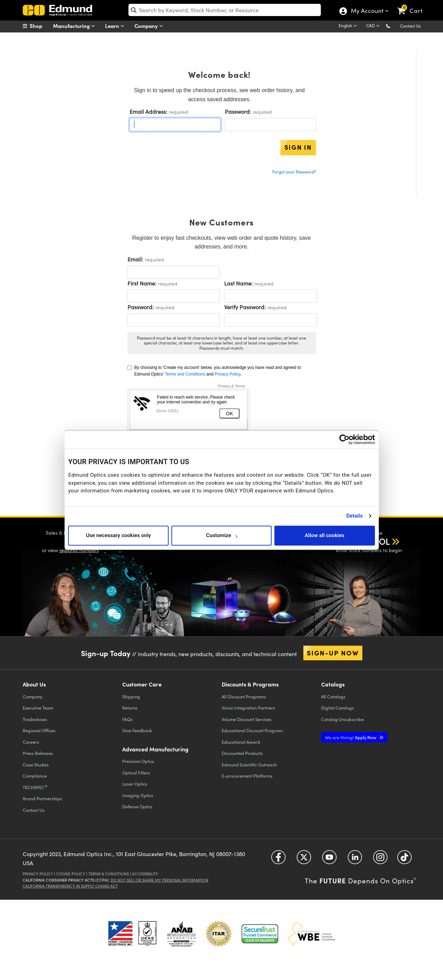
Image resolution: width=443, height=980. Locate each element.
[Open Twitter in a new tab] (304, 860)
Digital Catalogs (338, 708)
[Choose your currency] (374, 26)
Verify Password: (245, 307)
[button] (394, 26)
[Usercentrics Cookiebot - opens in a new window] (344, 439)
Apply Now (351, 737)
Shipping (131, 696)
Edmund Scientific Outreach (249, 764)
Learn (116, 26)
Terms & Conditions (109, 874)
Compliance (35, 776)
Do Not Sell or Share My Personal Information (160, 880)
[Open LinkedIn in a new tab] (355, 860)
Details (355, 516)
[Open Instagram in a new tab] (380, 860)
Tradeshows (35, 719)
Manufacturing (76, 26)
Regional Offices (39, 730)
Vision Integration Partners (248, 708)
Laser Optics (135, 784)
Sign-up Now (333, 653)
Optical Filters (136, 773)
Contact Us (410, 26)
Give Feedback (137, 730)
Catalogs (333, 696)
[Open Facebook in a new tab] (278, 860)
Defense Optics (137, 806)
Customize (221, 535)
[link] (413, 5)
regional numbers (79, 550)
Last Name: (238, 283)
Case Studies (36, 764)
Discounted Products (242, 753)
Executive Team (38, 708)
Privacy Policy (228, 374)
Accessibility (145, 874)
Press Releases (38, 753)
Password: (238, 112)
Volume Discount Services (247, 719)
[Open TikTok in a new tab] (404, 860)
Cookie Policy (71, 874)
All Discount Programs (244, 696)
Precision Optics (138, 761)
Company (150, 26)
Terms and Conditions (185, 374)
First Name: (142, 283)
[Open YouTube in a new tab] (329, 860)
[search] (225, 10)
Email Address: (148, 112)
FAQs (127, 719)
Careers (31, 742)
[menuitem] (40, 26)
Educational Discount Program (252, 730)
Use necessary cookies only (118, 535)
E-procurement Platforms (247, 776)
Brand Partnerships (42, 798)
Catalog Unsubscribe (342, 719)
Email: (135, 259)
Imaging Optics (138, 795)
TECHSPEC (35, 787)
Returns (130, 708)
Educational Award (241, 742)
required (179, 112)
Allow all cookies (324, 535)
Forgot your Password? (294, 172)
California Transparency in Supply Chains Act (70, 886)
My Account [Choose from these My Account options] (367, 12)
